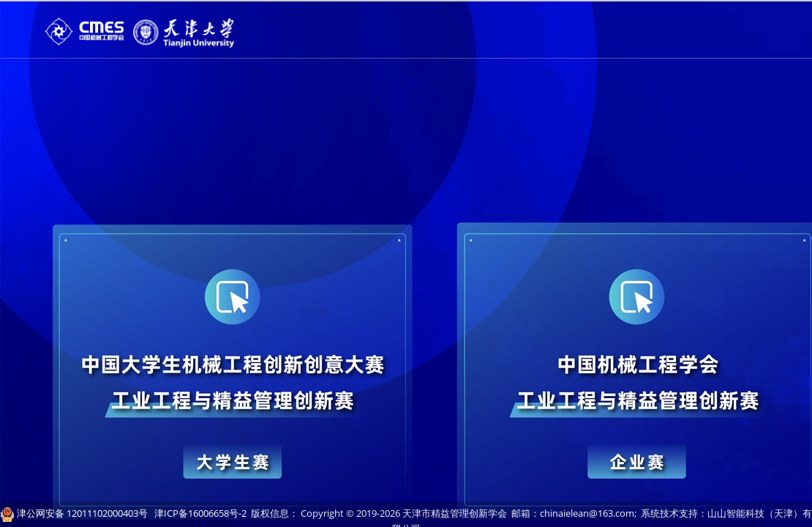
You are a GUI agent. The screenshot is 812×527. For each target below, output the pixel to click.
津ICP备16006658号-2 (200, 513)
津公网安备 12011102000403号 (82, 513)
